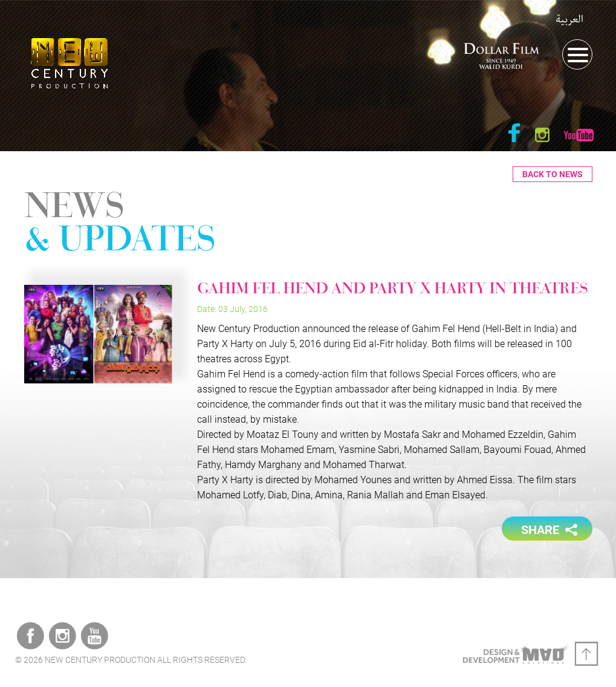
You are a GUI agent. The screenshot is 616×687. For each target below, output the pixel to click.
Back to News (553, 174)
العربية (569, 19)
